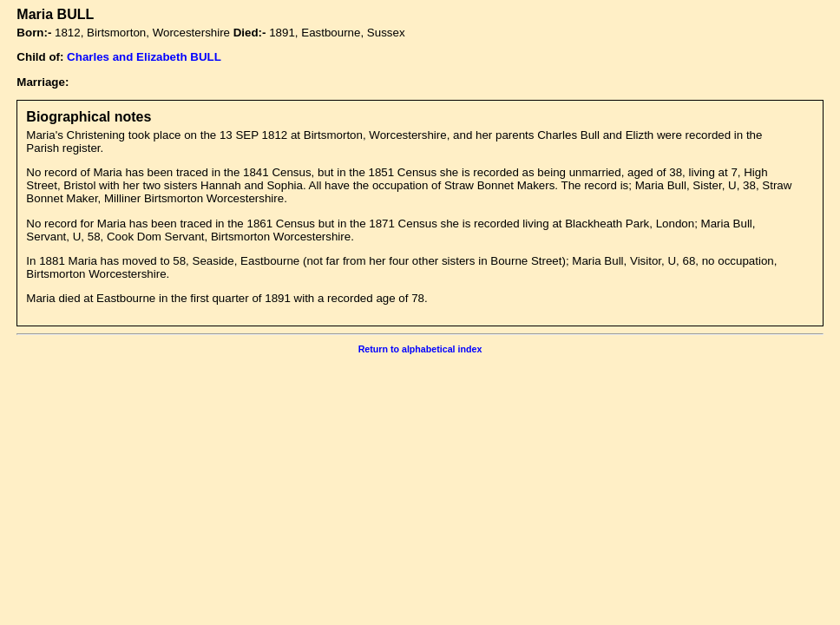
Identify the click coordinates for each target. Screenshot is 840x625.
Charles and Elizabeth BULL (144, 57)
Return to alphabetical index (420, 349)
